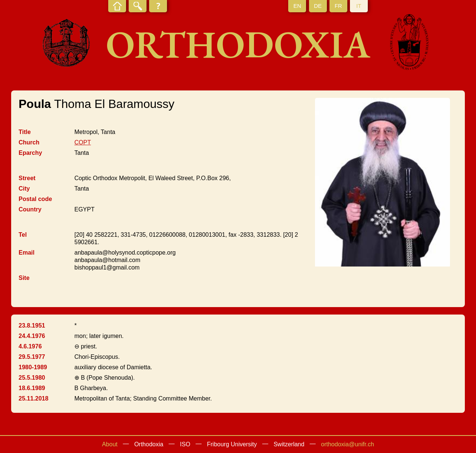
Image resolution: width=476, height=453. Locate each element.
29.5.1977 (32, 357)
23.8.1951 (32, 326)
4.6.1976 (30, 346)
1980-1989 (33, 367)
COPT (83, 142)
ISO (185, 444)
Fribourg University (232, 444)
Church (29, 142)
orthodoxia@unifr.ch (348, 444)
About (110, 444)
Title (25, 132)
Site (24, 278)
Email (27, 253)
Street (27, 178)
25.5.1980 (32, 378)
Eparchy (30, 153)
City (24, 189)
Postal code (35, 199)
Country (30, 209)
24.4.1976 (32, 336)
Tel (23, 235)
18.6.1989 (32, 388)
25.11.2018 (33, 398)
